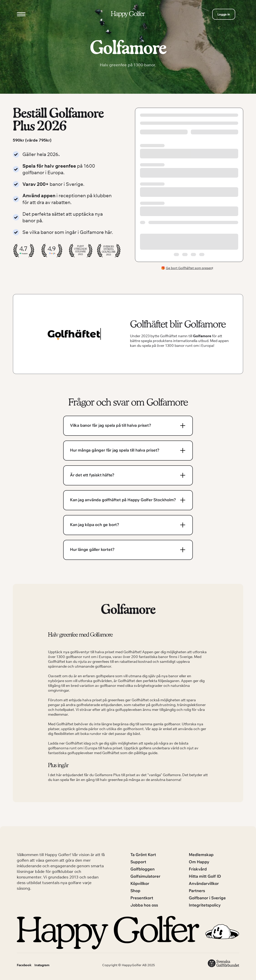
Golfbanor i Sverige (207, 898)
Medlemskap (201, 855)
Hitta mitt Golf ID (205, 876)
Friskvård (198, 869)
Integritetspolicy (205, 905)
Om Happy (199, 862)
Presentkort (142, 898)
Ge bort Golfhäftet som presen (189, 268)
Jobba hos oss (144, 905)
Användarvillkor (204, 883)
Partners (197, 891)
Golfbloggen (142, 869)
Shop (135, 891)
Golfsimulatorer (145, 876)
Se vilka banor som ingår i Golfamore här (67, 232)
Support (138, 862)
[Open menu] (21, 14)
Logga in (224, 14)
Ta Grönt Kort (143, 855)
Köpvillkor (140, 883)
